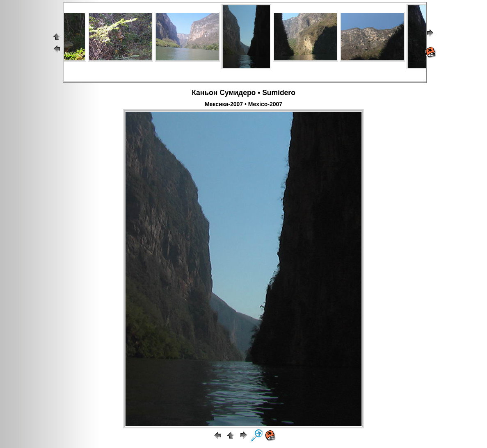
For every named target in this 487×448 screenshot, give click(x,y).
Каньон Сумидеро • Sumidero (244, 93)
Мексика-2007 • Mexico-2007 (244, 104)
